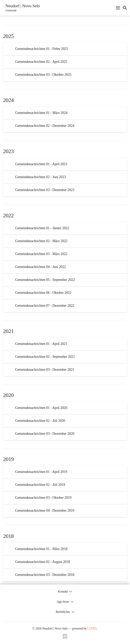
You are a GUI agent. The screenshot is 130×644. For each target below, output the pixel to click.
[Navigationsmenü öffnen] (118, 8)
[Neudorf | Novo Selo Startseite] (21, 8)
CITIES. (92, 628)
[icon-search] (125, 8)
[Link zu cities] (65, 638)
